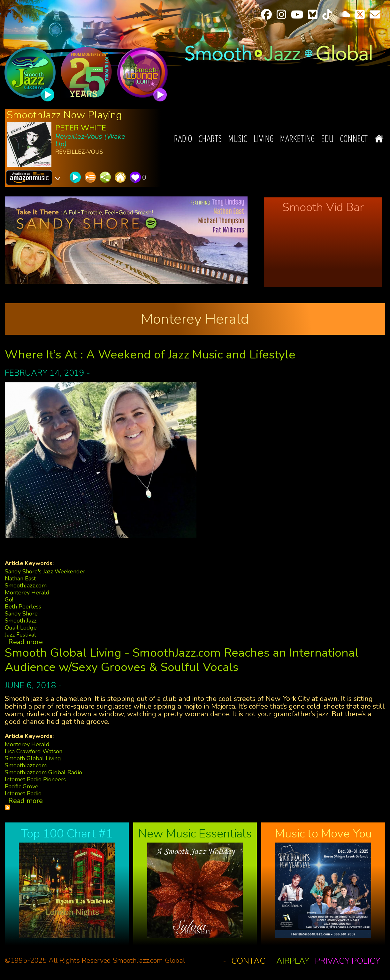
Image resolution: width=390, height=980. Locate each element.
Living (264, 140)
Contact (251, 961)
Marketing (298, 140)
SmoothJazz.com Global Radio (43, 772)
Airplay (293, 961)
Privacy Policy (348, 961)
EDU (328, 140)
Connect (354, 140)
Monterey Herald (27, 593)
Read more (26, 642)
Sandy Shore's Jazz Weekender (45, 571)
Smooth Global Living (33, 758)
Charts (210, 140)
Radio (183, 140)
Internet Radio (23, 793)
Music (238, 140)
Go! (9, 600)
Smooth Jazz (21, 621)
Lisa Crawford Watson (34, 751)
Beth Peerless (23, 607)
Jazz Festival (20, 635)
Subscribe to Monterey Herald (7, 807)
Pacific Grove (22, 786)
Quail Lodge (21, 628)
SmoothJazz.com (26, 586)
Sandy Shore (21, 614)
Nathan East (20, 578)
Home (379, 139)
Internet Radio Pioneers (35, 779)
